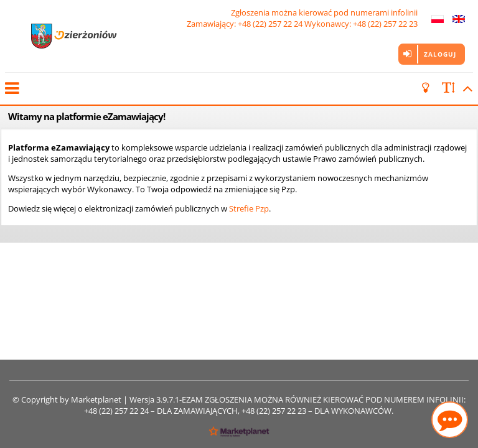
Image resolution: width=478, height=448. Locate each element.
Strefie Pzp (249, 208)
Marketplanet (96, 399)
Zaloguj (440, 54)
